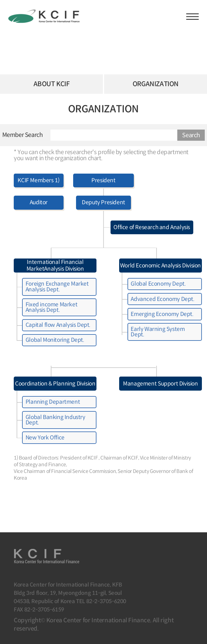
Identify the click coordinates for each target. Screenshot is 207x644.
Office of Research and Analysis (152, 227)
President (103, 180)
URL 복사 (192, 114)
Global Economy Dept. (158, 284)
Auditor (39, 202)
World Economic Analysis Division (161, 266)
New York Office (45, 438)
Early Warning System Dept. (158, 332)
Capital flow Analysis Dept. (58, 325)
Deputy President (103, 202)
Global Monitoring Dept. (55, 340)
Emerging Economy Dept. (162, 314)
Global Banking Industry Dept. (55, 420)
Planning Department (53, 402)
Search (191, 135)
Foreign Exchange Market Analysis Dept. (57, 286)
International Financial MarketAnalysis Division (55, 265)
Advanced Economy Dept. (162, 299)
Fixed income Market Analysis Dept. (51, 307)
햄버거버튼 (192, 17)
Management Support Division (160, 384)
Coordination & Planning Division (55, 384)
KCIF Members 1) (38, 180)
